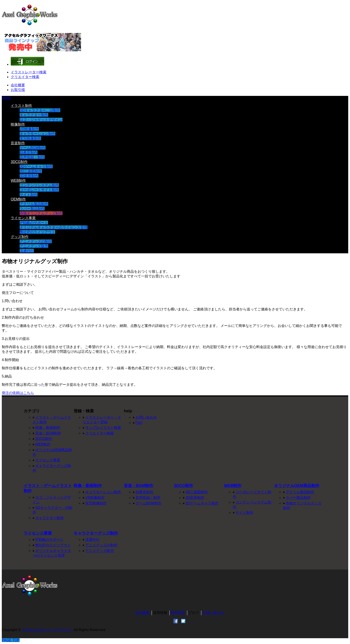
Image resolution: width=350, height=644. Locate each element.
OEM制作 (18, 199)
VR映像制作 (29, 129)
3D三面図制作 (31, 171)
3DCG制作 (19, 162)
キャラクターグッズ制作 (96, 533)
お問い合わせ (146, 417)
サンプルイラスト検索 (103, 428)
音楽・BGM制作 (48, 433)
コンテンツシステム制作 (39, 185)
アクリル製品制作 (34, 204)
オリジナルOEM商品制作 (297, 486)
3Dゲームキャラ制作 (36, 166)
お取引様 (18, 90)
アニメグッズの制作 (36, 241)
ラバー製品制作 (32, 209)
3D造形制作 (29, 176)
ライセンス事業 (23, 218)
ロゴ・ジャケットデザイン (41, 120)
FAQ (139, 423)
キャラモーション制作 (37, 134)
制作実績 (178, 613)
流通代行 (27, 251)
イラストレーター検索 (29, 72)
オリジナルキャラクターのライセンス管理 (54, 227)
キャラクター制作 (34, 115)
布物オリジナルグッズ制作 (41, 213)
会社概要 (18, 85)
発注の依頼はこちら (18, 393)
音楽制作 (18, 143)
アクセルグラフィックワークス (47, 630)
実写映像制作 (30, 138)
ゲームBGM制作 (33, 148)
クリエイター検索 (25, 77)
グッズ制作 (20, 237)
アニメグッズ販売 (34, 246)
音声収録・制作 (32, 157)
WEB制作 (18, 181)
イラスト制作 (21, 106)
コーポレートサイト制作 (39, 190)
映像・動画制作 (48, 428)
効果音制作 (29, 152)
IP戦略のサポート (34, 223)
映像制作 (18, 124)
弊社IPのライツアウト (37, 232)
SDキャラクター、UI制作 (40, 110)
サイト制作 (29, 195)
